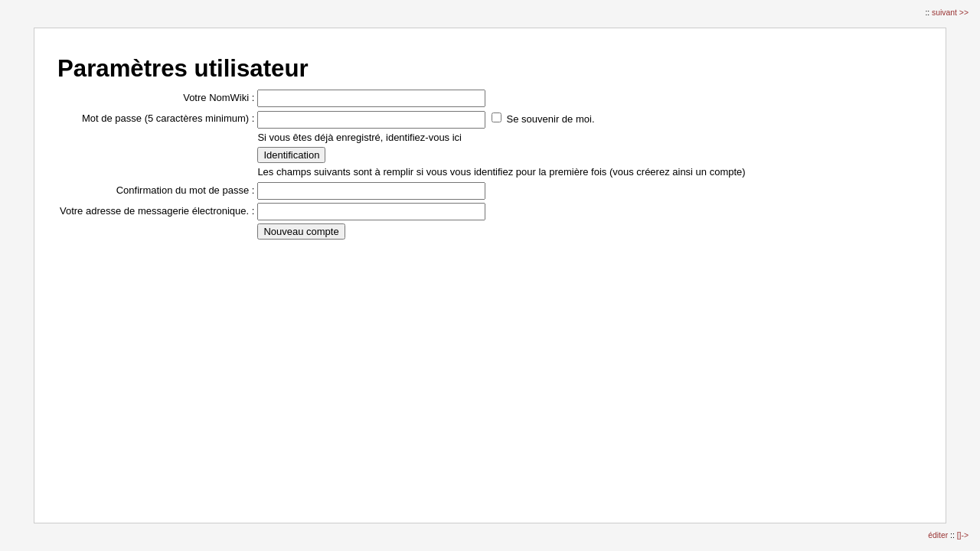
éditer (939, 535)
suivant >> (950, 13)
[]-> (963, 535)
